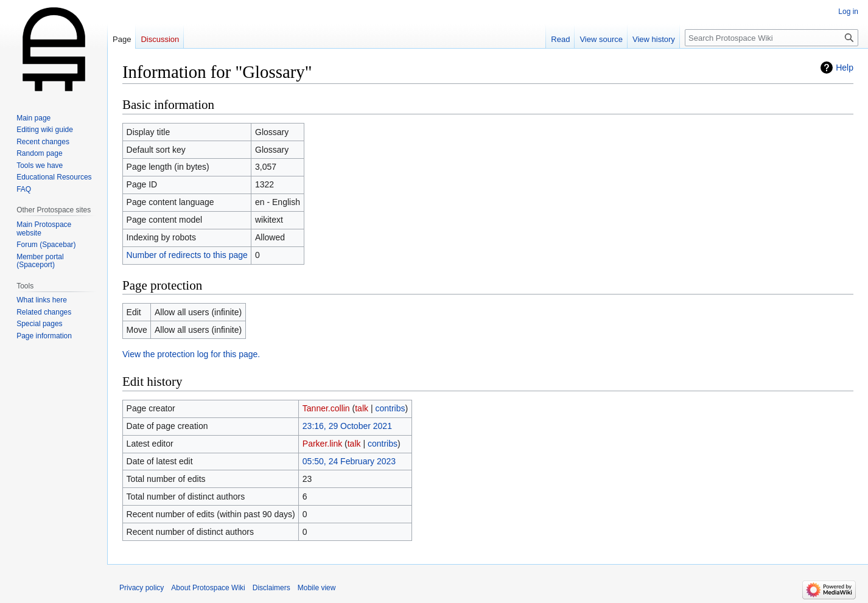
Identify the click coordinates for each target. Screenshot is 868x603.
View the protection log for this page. (191, 354)
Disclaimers (271, 588)
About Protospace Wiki (208, 588)
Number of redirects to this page (187, 255)
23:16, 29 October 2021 (347, 426)
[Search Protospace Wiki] (772, 38)
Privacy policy (142, 588)
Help (845, 68)
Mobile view (317, 588)
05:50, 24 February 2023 (349, 461)
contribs (390, 408)
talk (362, 408)
